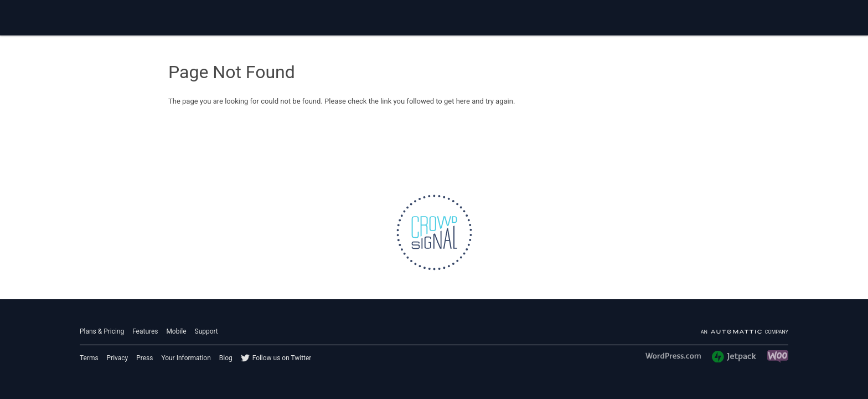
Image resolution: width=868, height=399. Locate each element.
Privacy (118, 358)
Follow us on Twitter (282, 358)
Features (145, 331)
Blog (226, 358)
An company (745, 332)
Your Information (186, 358)
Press (144, 358)
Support (206, 331)
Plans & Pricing (102, 331)
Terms (89, 358)
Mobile (176, 331)
